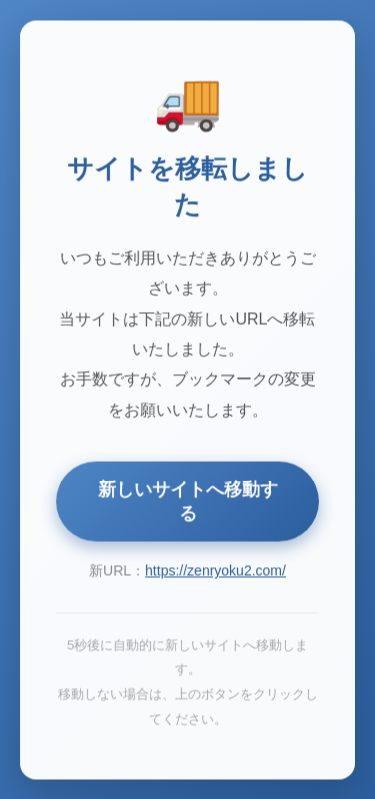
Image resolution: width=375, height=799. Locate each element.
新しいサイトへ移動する (188, 503)
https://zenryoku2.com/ (215, 572)
